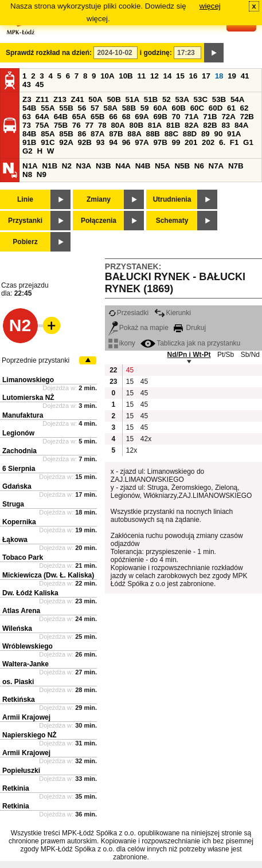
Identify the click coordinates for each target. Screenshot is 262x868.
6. (222, 142)
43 (27, 85)
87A (97, 134)
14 (168, 76)
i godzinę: (156, 53)
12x (132, 450)
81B (173, 125)
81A (155, 125)
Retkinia (16, 788)
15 (180, 76)
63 (27, 117)
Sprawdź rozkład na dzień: (49, 53)
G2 (28, 151)
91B (29, 142)
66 (113, 117)
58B (129, 108)
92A (66, 142)
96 (126, 142)
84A (241, 125)
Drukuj (190, 328)
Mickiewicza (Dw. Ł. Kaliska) (48, 575)
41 (245, 76)
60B (179, 108)
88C (171, 134)
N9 (42, 174)
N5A (163, 166)
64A (42, 117)
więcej (210, 6)
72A (228, 117)
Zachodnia (19, 451)
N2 (67, 166)
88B (152, 134)
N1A (30, 166)
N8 (27, 174)
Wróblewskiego (28, 646)
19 (232, 76)
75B (61, 125)
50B (114, 99)
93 (101, 142)
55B (66, 108)
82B (210, 125)
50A (95, 99)
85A (48, 134)
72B (247, 117)
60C (197, 108)
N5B (182, 166)
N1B (50, 166)
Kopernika (19, 522)
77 (89, 125)
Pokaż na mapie (138, 328)
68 (126, 117)
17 (206, 76)
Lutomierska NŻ (28, 398)
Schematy (172, 221)
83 (226, 125)
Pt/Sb (226, 355)
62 (245, 108)
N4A (123, 166)
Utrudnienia (172, 199)
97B (160, 142)
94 (113, 142)
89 (206, 134)
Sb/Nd (250, 355)
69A (142, 117)
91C (48, 142)
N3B (103, 166)
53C (201, 99)
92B (84, 142)
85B (66, 134)
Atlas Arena (21, 611)
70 (176, 117)
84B (29, 134)
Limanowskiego (28, 380)
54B (29, 108)
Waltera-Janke (26, 664)
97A (142, 142)
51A (132, 99)
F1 (234, 142)
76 (77, 125)
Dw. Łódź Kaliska (30, 593)
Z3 (27, 99)
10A (107, 76)
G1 (248, 142)
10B (126, 76)
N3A (84, 166)
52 (167, 99)
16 (193, 76)
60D (216, 108)
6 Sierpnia (19, 469)
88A (134, 134)
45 (40, 85)
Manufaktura (23, 415)
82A (191, 125)
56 (82, 108)
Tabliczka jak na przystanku (190, 343)
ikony (122, 343)
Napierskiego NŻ (30, 735)
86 (82, 134)
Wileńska (17, 629)
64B (61, 117)
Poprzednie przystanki (36, 360)
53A (182, 99)
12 (155, 76)
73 (27, 125)
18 (219, 76)
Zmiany (99, 199)
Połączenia (99, 221)
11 (141, 76)
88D (190, 134)
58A (111, 108)
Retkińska (19, 700)
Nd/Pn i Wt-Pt (189, 355)
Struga (13, 504)
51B (151, 99)
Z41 (78, 99)
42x (146, 439)
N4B (143, 166)
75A (42, 125)
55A (48, 108)
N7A (216, 166)
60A (160, 108)
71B (210, 117)
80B (136, 125)
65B (97, 117)
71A (191, 117)
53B (219, 99)
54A (237, 99)
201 (191, 142)
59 (145, 108)
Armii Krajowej (26, 717)
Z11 (42, 99)
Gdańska (17, 486)
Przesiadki (128, 313)
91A (234, 134)
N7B (236, 166)
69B (160, 117)
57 (95, 108)
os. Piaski (18, 682)
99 (176, 142)
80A (118, 125)
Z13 (60, 99)
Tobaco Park (23, 557)
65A (79, 117)
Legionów (18, 433)
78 (102, 125)
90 (218, 134)
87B (116, 134)
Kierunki (173, 313)
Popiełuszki (21, 771)
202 (208, 142)
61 (231, 108)
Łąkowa (15, 540)
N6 (199, 166)
